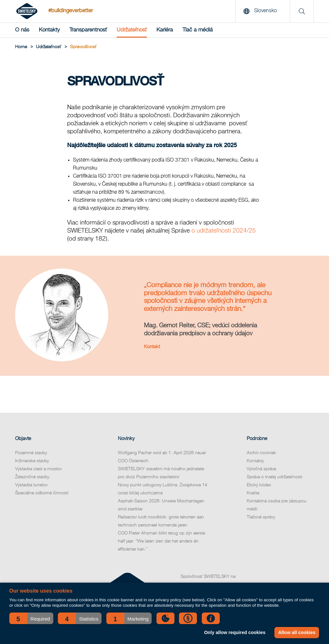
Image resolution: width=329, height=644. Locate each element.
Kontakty (49, 30)
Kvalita (253, 493)
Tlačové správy (261, 517)
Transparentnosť (88, 30)
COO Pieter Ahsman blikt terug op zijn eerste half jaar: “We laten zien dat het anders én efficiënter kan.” (161, 541)
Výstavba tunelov (31, 485)
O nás (22, 30)
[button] (31, 618)
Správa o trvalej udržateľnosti (275, 477)
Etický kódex (259, 485)
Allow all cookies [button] (297, 632)
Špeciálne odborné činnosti (42, 493)
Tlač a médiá (198, 30)
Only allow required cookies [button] (235, 632)
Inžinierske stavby (32, 461)
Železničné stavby (32, 477)
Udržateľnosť (132, 30)
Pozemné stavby (31, 453)
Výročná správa (261, 469)
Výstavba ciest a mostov (38, 469)
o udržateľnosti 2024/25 (224, 231)
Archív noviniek (261, 453)
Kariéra (165, 30)
